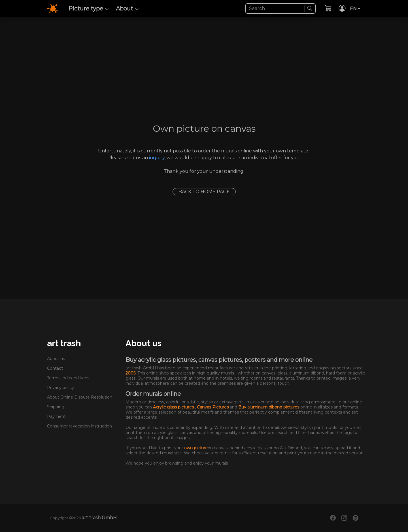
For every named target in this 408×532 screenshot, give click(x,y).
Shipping (56, 407)
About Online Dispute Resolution (80, 397)
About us (56, 359)
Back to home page (204, 192)
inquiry (157, 158)
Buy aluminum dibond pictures (269, 407)
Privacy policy (60, 388)
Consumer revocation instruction (79, 426)
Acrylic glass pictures (174, 407)
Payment (56, 416)
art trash (64, 343)
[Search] (276, 8)
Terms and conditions (68, 378)
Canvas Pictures (213, 407)
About (127, 8)
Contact (55, 368)
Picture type (89, 8)
